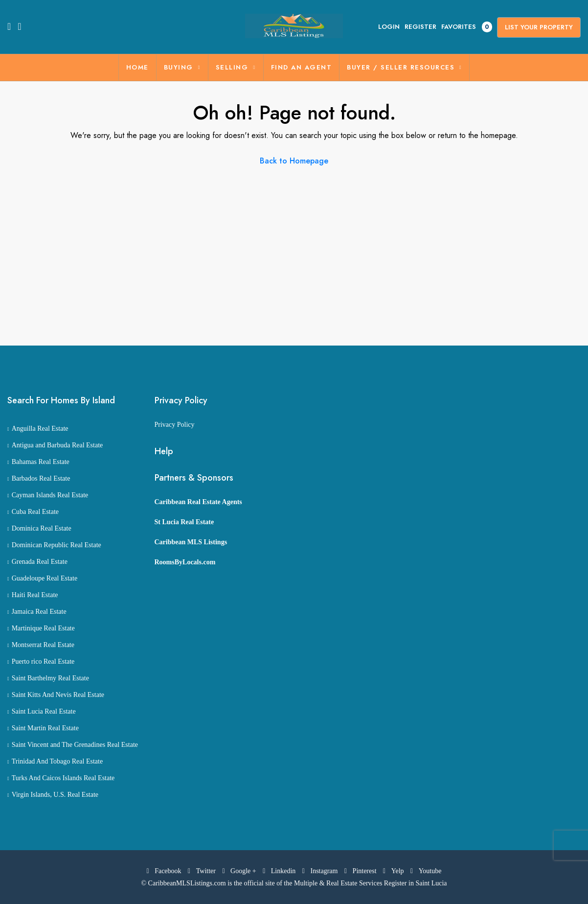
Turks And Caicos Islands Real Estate (63, 778)
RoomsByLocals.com (185, 562)
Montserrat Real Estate (43, 645)
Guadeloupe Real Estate (45, 578)
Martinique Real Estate (43, 628)
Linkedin (280, 871)
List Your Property (539, 27)
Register (420, 27)
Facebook (165, 871)
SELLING (232, 67)
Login (389, 27)
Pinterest (361, 871)
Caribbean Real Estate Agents (198, 502)
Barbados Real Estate (41, 478)
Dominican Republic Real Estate (57, 545)
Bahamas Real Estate (41, 462)
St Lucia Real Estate (184, 522)
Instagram (321, 871)
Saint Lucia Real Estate (44, 711)
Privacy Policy (175, 425)
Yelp (394, 871)
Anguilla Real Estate (40, 429)
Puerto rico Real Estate (43, 661)
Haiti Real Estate (35, 595)
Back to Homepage (294, 161)
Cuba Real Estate (35, 512)
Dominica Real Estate (42, 528)
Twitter (203, 871)
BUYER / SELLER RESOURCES (401, 67)
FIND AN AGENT (302, 67)
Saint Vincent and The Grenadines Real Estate (75, 745)
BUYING (179, 67)
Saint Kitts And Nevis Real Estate (58, 695)
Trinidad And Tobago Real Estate (57, 761)
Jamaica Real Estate (39, 612)
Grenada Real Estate (40, 562)
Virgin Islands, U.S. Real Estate (55, 795)
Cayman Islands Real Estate (50, 495)
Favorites (467, 27)
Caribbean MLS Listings (191, 542)
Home (137, 67)
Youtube (426, 871)
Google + (240, 871)
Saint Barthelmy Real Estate (50, 678)
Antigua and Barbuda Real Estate (57, 445)
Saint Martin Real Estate (45, 728)
